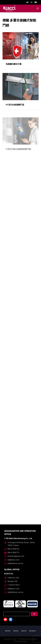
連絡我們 (24, 631)
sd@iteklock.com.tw (15, 563)
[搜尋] (34, 614)
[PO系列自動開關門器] (21, 90)
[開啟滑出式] (38, 8)
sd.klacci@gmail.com (16, 556)
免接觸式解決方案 (14, 64)
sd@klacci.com (14, 560)
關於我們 (8, 631)
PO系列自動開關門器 (15, 108)
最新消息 (16, 631)
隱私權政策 (32, 631)
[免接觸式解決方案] (21, 46)
